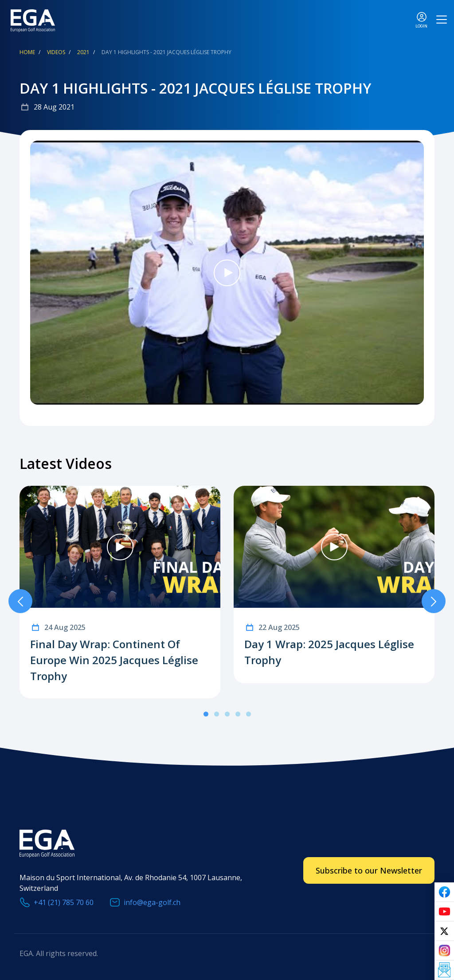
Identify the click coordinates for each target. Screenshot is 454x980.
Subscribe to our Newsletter (369, 870)
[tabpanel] (120, 592)
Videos (56, 52)
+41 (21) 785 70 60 (64, 902)
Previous (20, 601)
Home (27, 52)
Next (434, 601)
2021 (83, 52)
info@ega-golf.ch (152, 902)
